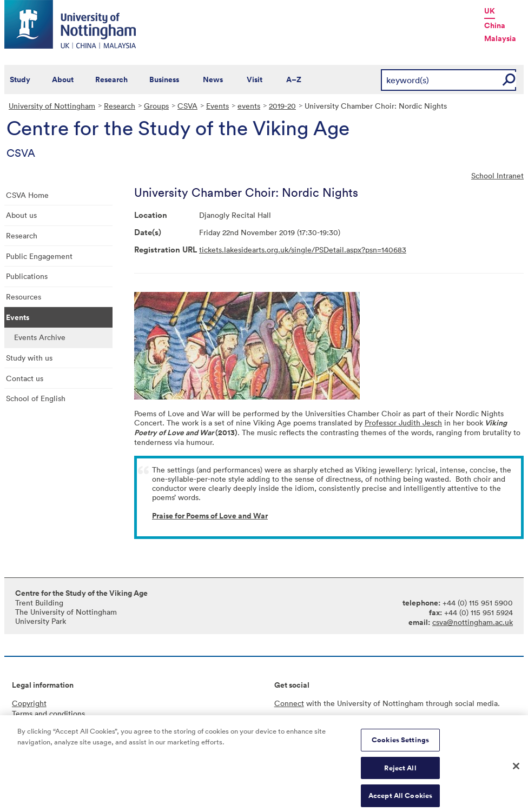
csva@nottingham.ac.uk (473, 622)
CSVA (187, 106)
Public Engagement (39, 256)
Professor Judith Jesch (403, 422)
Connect (289, 703)
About (63, 79)
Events (217, 106)
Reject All (400, 774)
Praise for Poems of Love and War (210, 516)
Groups (156, 106)
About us (21, 215)
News (213, 79)
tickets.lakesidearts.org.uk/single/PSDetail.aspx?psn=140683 (303, 249)
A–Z (294, 79)
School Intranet (497, 175)
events (249, 106)
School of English (36, 398)
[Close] (516, 773)
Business (164, 79)
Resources (24, 297)
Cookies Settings (400, 746)
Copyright (29, 703)
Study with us (29, 358)
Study (20, 79)
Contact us (25, 378)
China (495, 25)
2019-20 (282, 106)
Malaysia (500, 38)
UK (490, 11)
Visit (255, 79)
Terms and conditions (48, 713)
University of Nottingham (52, 106)
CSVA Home (27, 195)
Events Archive (40, 337)
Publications (27, 276)
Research (111, 79)
